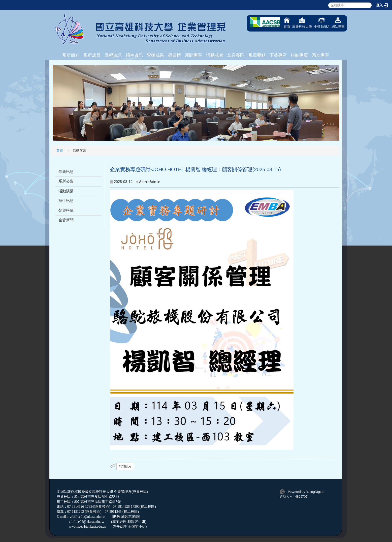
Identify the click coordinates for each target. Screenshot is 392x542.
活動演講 (66, 191)
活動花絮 (215, 55)
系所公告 (66, 181)
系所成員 (92, 55)
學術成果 (155, 55)
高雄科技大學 (302, 23)
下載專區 (278, 55)
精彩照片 (125, 466)
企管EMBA (322, 23)
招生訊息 (66, 201)
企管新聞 (66, 220)
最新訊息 (66, 172)
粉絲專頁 (299, 55)
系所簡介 (71, 55)
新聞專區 (193, 55)
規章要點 (257, 55)
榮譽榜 (174, 55)
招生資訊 (134, 55)
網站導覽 (338, 23)
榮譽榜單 (66, 210)
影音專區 (236, 55)
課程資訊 (113, 55)
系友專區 (320, 55)
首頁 (287, 23)
